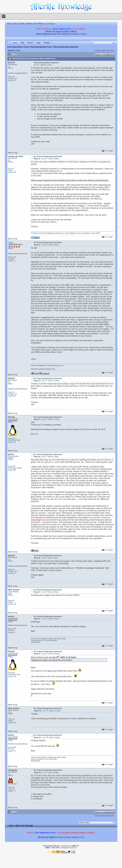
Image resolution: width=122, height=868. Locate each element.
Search (30, 43)
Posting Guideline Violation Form (70, 837)
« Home (11, 825)
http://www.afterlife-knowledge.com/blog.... (71, 34)
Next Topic (110, 51)
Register (52, 24)
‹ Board (18, 825)
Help (22, 43)
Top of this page (27, 825)
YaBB (47, 848)
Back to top (13, 153)
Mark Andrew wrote (40, 657)
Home (15, 43)
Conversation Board (15, 47)
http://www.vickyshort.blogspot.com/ (43, 369)
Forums (26, 47)
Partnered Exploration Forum (41, 47)
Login (45, 24)
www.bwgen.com (39, 520)
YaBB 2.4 (75, 846)
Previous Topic (100, 51)
